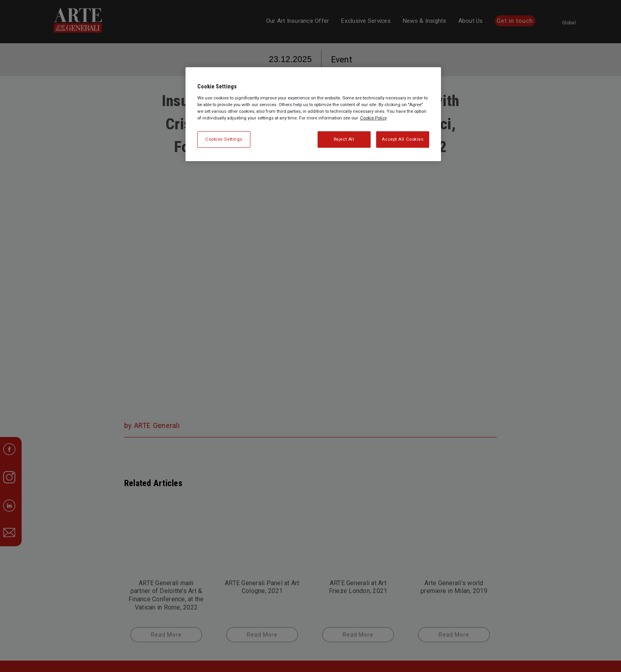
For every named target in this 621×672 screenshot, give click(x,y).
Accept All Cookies (402, 139)
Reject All (344, 139)
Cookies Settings (224, 139)
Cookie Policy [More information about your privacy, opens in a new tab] (373, 118)
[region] (313, 114)
